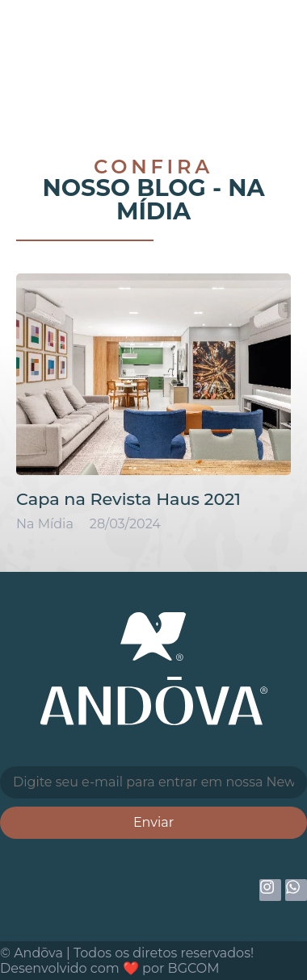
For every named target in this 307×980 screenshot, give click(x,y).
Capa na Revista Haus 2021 (128, 499)
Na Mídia (191, 199)
